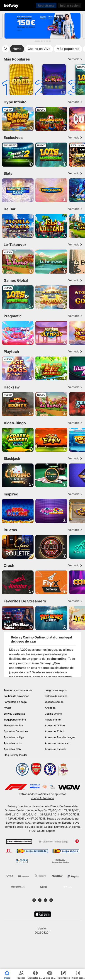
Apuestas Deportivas (16, 731)
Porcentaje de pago (15, 702)
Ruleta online (53, 720)
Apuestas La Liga (14, 737)
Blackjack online (13, 725)
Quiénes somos (54, 702)
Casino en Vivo (39, 49)
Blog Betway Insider (15, 755)
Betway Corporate (14, 714)
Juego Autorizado (42, 798)
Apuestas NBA (12, 749)
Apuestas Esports (56, 749)
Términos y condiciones (18, 690)
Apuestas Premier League (60, 737)
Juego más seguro (56, 690)
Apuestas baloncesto (58, 743)
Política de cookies (56, 696)
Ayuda (7, 708)
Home (17, 49)
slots (28, 677)
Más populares (68, 49)
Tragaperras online (15, 720)
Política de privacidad (16, 696)
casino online (57, 659)
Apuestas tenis (13, 743)
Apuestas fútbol (55, 731)
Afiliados (50, 708)
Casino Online (53, 714)
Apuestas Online (55, 725)
